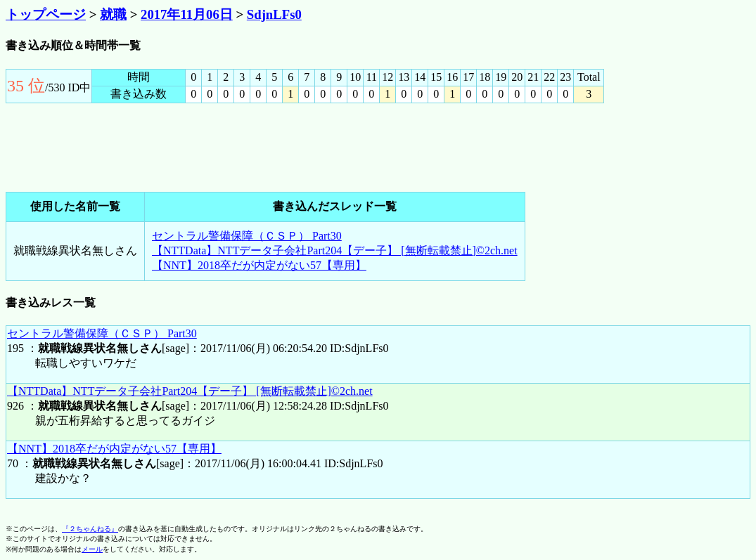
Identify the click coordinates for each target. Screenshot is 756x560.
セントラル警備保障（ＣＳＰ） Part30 (247, 236)
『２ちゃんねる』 (90, 529)
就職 (113, 14)
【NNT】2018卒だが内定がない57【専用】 (259, 265)
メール (92, 549)
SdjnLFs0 (274, 14)
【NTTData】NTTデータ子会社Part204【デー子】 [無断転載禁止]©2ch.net (335, 250)
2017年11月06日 (187, 14)
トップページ (46, 14)
